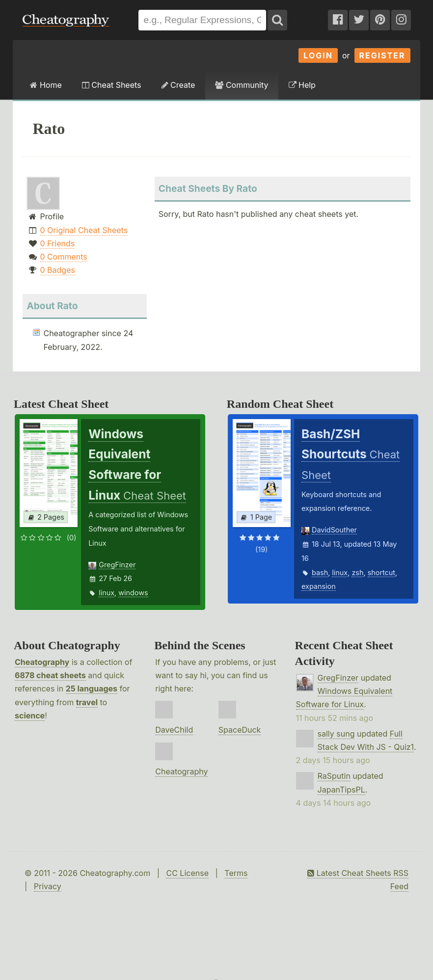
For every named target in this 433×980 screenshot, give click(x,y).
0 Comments (64, 257)
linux (107, 593)
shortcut (381, 572)
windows (133, 593)
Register (382, 55)
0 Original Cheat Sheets (84, 230)
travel (87, 702)
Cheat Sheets (112, 85)
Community (242, 85)
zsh (357, 572)
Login (318, 55)
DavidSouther (334, 530)
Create (178, 85)
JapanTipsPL (341, 790)
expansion (319, 586)
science (30, 715)
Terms (236, 873)
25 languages (92, 689)
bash (320, 572)
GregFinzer (117, 565)
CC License (187, 873)
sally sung (336, 734)
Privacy (48, 886)
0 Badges (58, 270)
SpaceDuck (240, 730)
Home (46, 85)
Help (302, 85)
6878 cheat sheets (50, 675)
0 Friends (58, 243)
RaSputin (334, 776)
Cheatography (42, 662)
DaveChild (174, 730)
